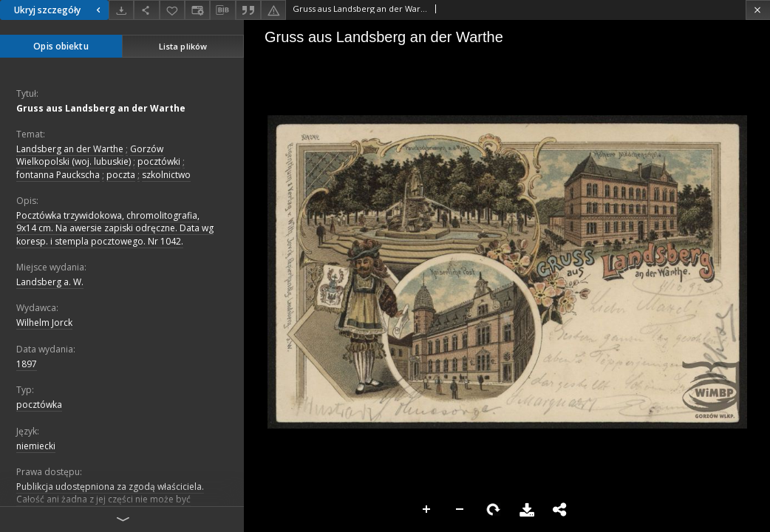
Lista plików (183, 46)
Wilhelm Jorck (44, 323)
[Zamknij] (758, 10)
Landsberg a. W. (50, 282)
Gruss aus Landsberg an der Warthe (101, 108)
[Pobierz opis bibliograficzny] (222, 10)
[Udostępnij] (146, 10)
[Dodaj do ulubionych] (172, 10)
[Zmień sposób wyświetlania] (197, 10)
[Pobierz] (121, 10)
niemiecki (36, 446)
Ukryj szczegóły (59, 10)
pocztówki (159, 161)
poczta (121, 175)
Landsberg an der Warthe (70, 149)
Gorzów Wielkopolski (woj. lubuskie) (90, 155)
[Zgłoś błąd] (273, 10)
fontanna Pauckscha (58, 175)
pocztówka (39, 405)
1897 (27, 364)
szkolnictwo (166, 175)
